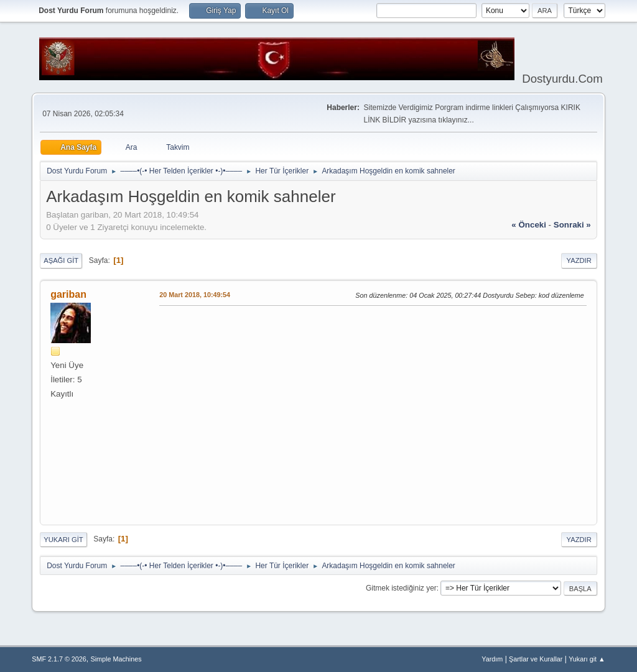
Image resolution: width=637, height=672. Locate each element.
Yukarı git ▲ (587, 659)
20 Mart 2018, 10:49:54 (195, 295)
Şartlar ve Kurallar (536, 659)
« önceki (529, 225)
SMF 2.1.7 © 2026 (59, 659)
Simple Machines (116, 659)
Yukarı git (63, 540)
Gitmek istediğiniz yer (401, 588)
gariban (68, 294)
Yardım (492, 659)
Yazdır (579, 260)
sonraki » (572, 225)
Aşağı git (61, 260)
